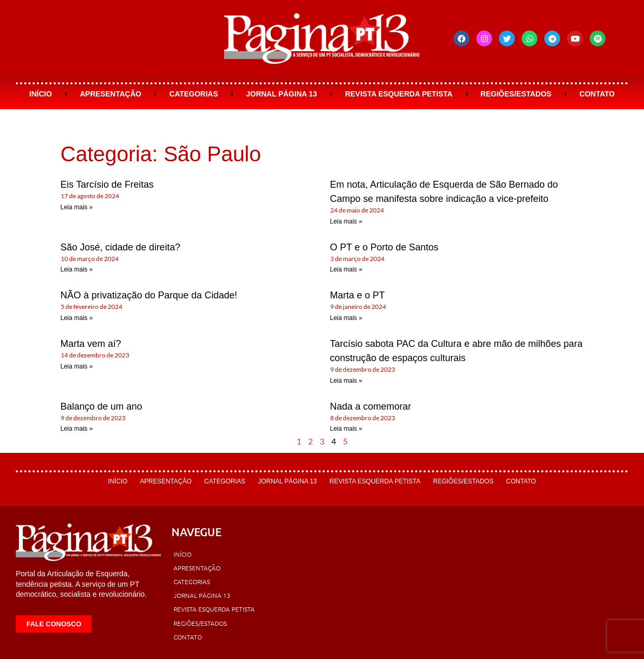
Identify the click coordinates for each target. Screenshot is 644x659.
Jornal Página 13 (281, 94)
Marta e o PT (358, 295)
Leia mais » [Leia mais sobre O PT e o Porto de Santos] (346, 269)
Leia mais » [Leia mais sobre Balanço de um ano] (77, 429)
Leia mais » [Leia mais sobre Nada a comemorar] (346, 429)
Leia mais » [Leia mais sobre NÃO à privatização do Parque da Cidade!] (77, 318)
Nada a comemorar (371, 406)
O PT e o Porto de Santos (385, 247)
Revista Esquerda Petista (399, 94)
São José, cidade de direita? (121, 247)
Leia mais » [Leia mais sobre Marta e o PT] (346, 318)
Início (41, 94)
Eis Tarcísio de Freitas (107, 185)
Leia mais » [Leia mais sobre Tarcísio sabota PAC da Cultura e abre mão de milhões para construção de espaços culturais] (346, 381)
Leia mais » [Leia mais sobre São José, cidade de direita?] (77, 269)
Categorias (194, 94)
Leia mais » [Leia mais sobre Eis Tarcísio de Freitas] (77, 207)
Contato (597, 94)
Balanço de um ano (102, 406)
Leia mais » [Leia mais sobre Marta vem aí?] (77, 366)
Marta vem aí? (91, 344)
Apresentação (110, 94)
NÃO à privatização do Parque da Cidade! (149, 295)
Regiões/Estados (516, 94)
